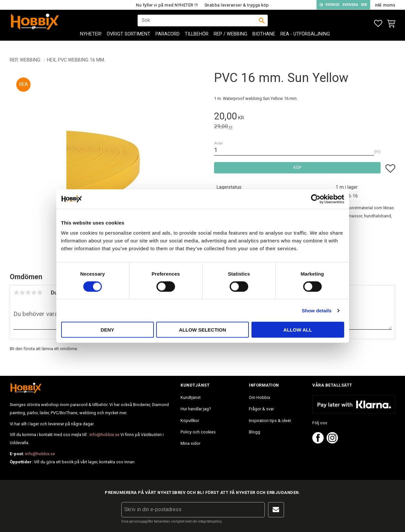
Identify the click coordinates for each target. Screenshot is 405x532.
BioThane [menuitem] (264, 39)
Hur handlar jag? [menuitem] (196, 409)
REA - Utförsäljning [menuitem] (305, 39)
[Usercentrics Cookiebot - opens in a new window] (316, 199)
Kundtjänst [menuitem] (191, 397)
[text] (305, 117)
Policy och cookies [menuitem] (198, 432)
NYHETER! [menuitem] (91, 39)
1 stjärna (16, 293)
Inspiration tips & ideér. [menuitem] (270, 421)
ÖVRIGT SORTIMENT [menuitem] (128, 39)
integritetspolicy (210, 521)
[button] (378, 24)
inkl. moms (385, 5)
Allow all (298, 330)
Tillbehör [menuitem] (197, 39)
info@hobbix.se (104, 435)
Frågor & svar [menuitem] (261, 409)
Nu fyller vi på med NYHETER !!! (167, 5)
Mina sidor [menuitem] (190, 443)
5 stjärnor (40, 293)
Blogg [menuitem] (255, 432)
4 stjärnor (34, 293)
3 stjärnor (28, 293)
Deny (107, 330)
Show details (317, 310)
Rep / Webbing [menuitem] (230, 39)
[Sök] (262, 23)
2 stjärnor (22, 293)
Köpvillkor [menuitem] (190, 421)
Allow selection (202, 330)
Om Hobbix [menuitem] (259, 397)
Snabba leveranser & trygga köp (237, 5)
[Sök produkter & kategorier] (198, 23)
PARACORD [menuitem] (168, 39)
